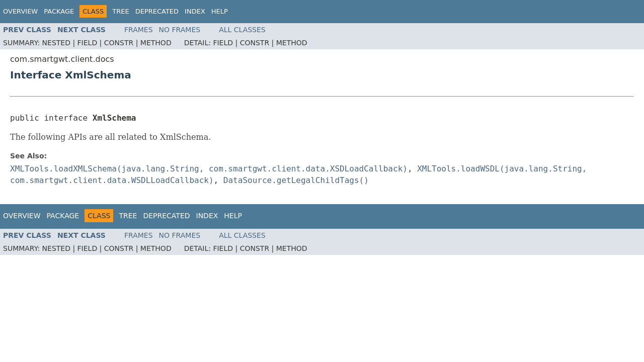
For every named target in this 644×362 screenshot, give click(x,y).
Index (195, 11)
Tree (120, 11)
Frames (139, 30)
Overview (20, 11)
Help (220, 11)
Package (59, 11)
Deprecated (157, 11)
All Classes (242, 30)
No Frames (180, 30)
